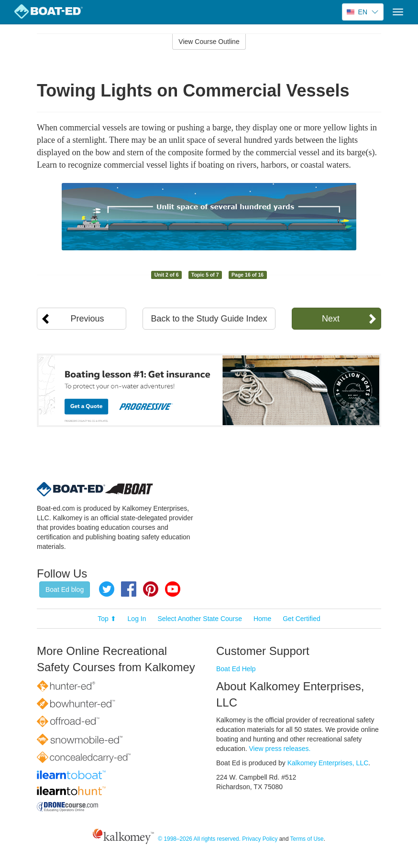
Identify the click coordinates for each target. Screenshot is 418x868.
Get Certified (302, 619)
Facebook (129, 589)
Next (331, 319)
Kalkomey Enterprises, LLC (328, 763)
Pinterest (151, 589)
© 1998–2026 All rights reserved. (199, 839)
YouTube (173, 589)
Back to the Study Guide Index (209, 319)
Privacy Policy (260, 839)
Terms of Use (307, 839)
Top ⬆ (107, 619)
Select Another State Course (200, 619)
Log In (137, 619)
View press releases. (280, 749)
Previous (88, 319)
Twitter (107, 589)
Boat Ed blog (65, 589)
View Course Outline (209, 42)
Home (262, 619)
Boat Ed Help (236, 669)
